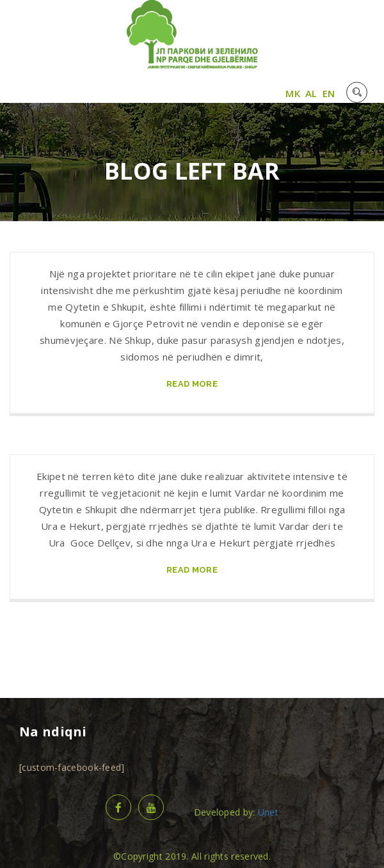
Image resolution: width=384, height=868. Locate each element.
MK (293, 93)
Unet (268, 812)
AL (311, 93)
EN (329, 93)
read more (192, 384)
